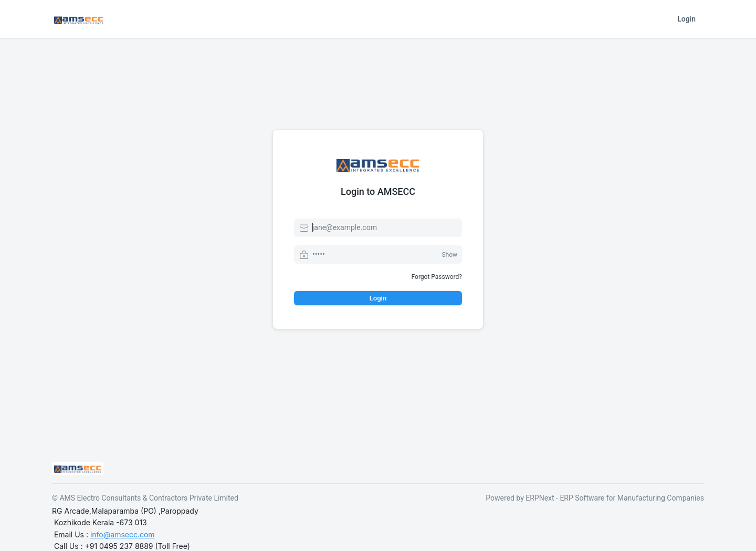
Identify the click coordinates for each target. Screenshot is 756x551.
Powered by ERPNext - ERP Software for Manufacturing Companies (595, 498)
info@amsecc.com (123, 534)
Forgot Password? (437, 277)
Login (686, 19)
